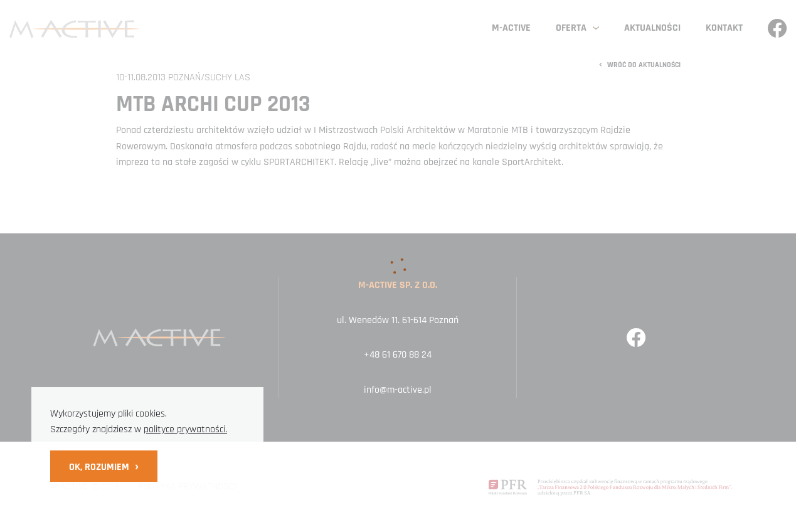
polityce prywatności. (185, 429)
